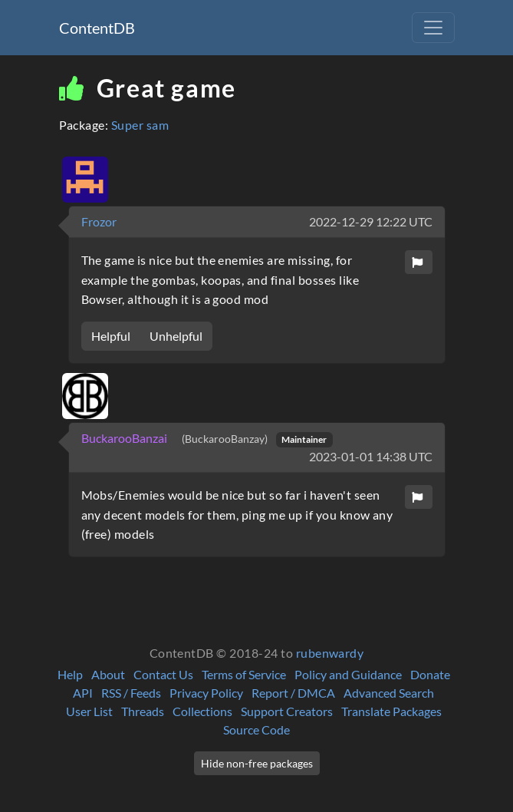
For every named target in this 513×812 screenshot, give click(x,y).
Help (70, 674)
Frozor (99, 221)
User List (89, 711)
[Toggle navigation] (433, 28)
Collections (202, 711)
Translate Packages (391, 711)
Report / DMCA (293, 693)
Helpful (111, 336)
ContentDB (97, 28)
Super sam (140, 125)
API (83, 693)
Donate (430, 674)
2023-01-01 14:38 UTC (371, 456)
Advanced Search (389, 693)
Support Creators (287, 711)
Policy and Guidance (348, 674)
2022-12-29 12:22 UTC (371, 221)
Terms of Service (244, 674)
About (108, 674)
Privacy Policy (206, 693)
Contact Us (163, 674)
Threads (143, 711)
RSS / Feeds (131, 693)
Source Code (256, 729)
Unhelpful (176, 336)
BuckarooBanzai (125, 438)
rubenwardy (330, 653)
